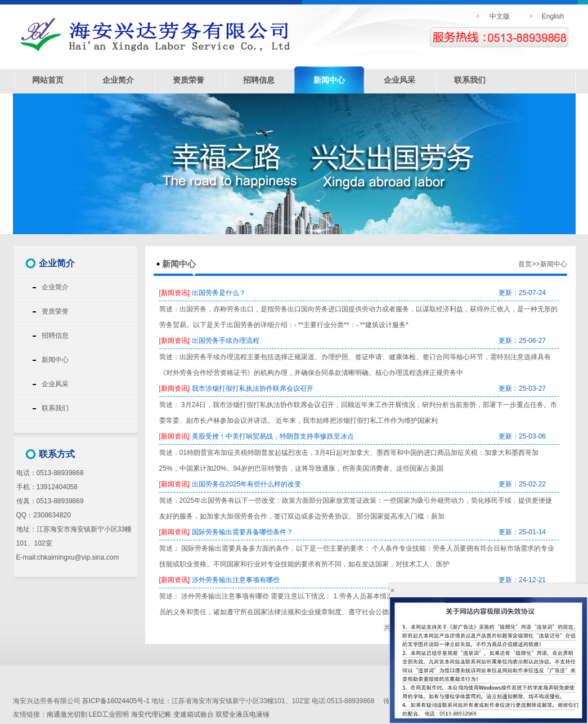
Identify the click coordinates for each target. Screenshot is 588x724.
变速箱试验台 (194, 714)
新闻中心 (329, 80)
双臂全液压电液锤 (243, 714)
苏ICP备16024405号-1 (116, 701)
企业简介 (118, 80)
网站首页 (48, 80)
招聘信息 (259, 80)
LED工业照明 (109, 714)
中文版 (500, 16)
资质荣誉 (188, 80)
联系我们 (470, 80)
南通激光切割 (67, 714)
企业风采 (400, 80)
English (553, 16)
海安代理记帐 (151, 714)
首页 (525, 264)
